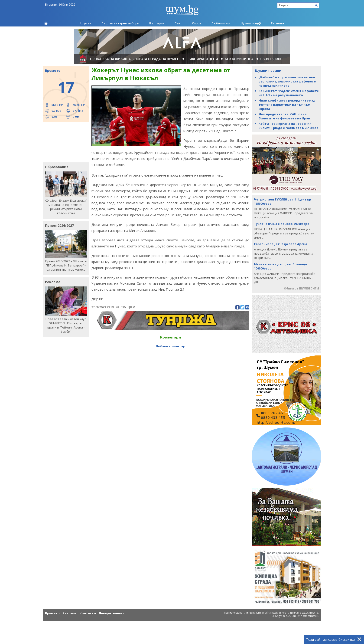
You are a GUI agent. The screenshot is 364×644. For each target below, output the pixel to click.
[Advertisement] (64, 142)
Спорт (197, 23)
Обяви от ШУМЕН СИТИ (301, 288)
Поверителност (112, 613)
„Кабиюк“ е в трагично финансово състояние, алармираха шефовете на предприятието (287, 81)
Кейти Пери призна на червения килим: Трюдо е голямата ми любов (288, 126)
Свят (178, 23)
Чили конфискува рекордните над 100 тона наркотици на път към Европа (287, 105)
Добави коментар (170, 346)
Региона (277, 23)
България (157, 23)
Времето (52, 613)
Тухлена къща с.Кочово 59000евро (282, 224)
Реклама (70, 613)
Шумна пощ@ (250, 23)
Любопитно (220, 23)
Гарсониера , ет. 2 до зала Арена (281, 244)
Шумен (86, 23)
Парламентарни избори (120, 23)
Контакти (88, 613)
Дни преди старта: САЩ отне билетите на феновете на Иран (284, 116)
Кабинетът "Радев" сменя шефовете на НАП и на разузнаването (289, 93)
